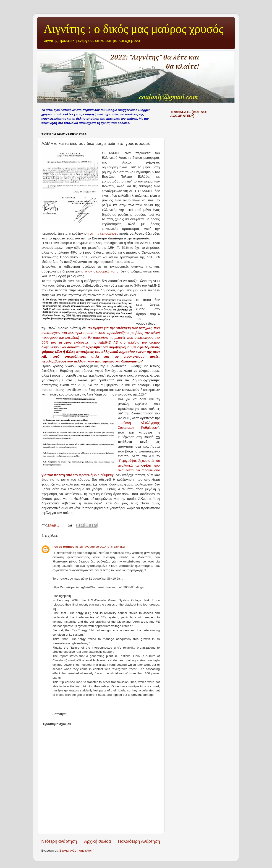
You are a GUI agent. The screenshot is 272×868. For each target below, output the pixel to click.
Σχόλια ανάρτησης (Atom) (77, 851)
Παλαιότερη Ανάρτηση (139, 841)
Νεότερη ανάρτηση (59, 841)
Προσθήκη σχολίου (57, 724)
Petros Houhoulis (65, 547)
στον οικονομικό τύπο (102, 271)
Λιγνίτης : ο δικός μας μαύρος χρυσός (133, 29)
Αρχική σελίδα (98, 841)
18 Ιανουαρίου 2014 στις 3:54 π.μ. (103, 547)
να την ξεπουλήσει (103, 234)
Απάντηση (59, 714)
